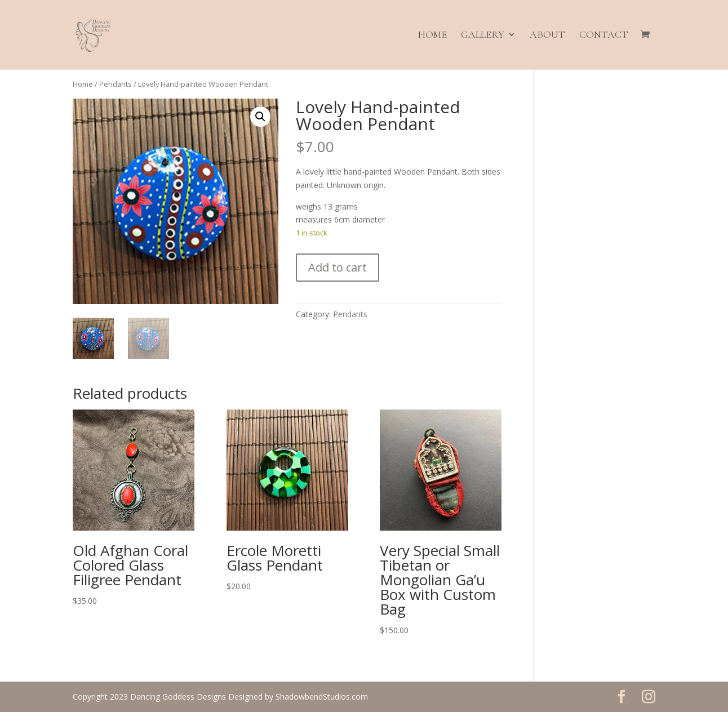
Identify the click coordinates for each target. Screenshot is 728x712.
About (547, 36)
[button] (260, 117)
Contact (604, 36)
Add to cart (338, 267)
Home (432, 36)
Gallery (483, 36)
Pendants (116, 84)
